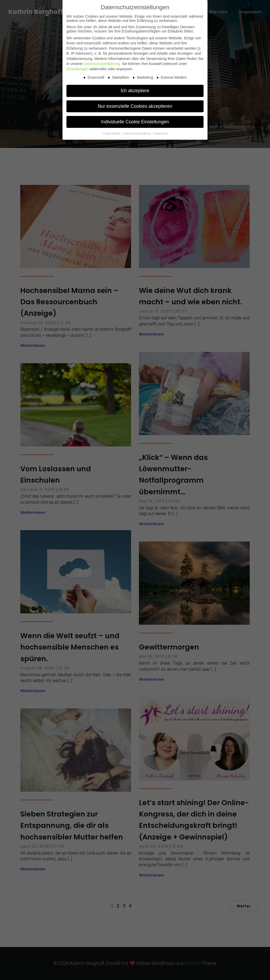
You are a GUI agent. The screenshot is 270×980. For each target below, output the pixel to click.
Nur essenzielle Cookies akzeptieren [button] (135, 106)
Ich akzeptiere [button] (135, 91)
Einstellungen (78, 69)
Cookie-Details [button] (112, 133)
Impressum (161, 133)
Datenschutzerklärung (102, 64)
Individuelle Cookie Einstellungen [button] (135, 122)
